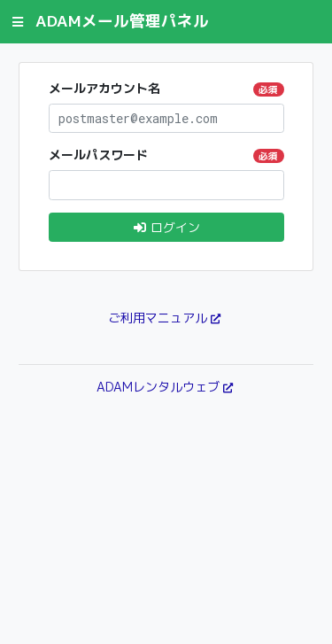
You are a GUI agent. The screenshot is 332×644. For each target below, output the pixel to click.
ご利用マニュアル (158, 318)
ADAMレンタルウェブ (158, 387)
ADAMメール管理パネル (122, 21)
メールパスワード (166, 155)
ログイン (166, 227)
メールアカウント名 (166, 88)
